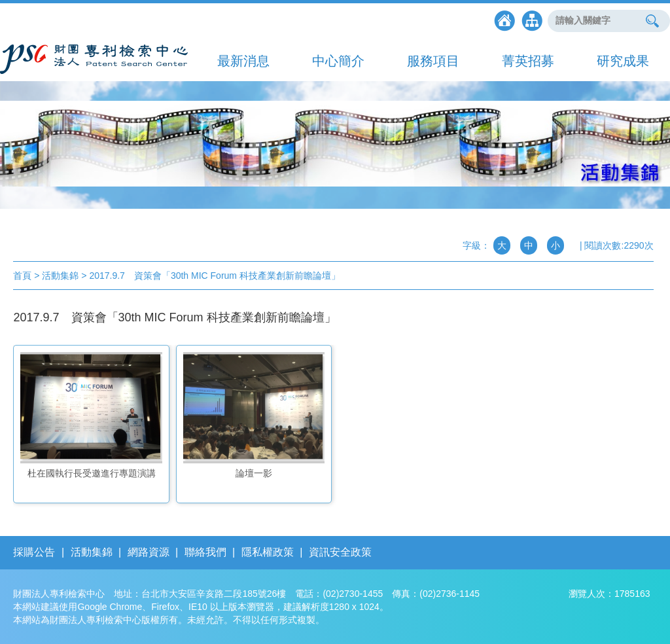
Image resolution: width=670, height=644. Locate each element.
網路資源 (149, 552)
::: (5, 252)
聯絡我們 (205, 552)
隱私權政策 (268, 552)
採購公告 (34, 552)
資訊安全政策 (340, 552)
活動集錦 (92, 552)
